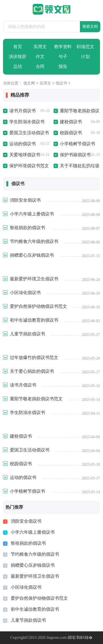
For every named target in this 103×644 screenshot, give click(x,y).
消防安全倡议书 (26, 521)
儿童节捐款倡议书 (28, 620)
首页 (18, 47)
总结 (18, 66)
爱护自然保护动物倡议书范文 (39, 598)
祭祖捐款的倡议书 (28, 543)
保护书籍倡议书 (75, 155)
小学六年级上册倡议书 (33, 532)
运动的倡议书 (23, 144)
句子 (63, 57)
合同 (40, 66)
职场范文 (85, 47)
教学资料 (63, 47)
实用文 (40, 47)
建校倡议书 (71, 122)
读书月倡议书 (23, 111)
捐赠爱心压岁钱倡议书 (33, 565)
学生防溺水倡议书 (27, 122)
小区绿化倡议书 (26, 587)
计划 (85, 57)
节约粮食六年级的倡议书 (35, 554)
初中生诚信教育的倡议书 (35, 609)
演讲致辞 (18, 57)
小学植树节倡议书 (77, 144)
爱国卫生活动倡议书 (29, 133)
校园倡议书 (71, 133)
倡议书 (61, 83)
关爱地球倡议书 (25, 155)
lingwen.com (57, 638)
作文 (40, 57)
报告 (63, 66)
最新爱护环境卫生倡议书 (35, 576)
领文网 (29, 83)
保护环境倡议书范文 (29, 166)
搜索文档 (90, 27)
